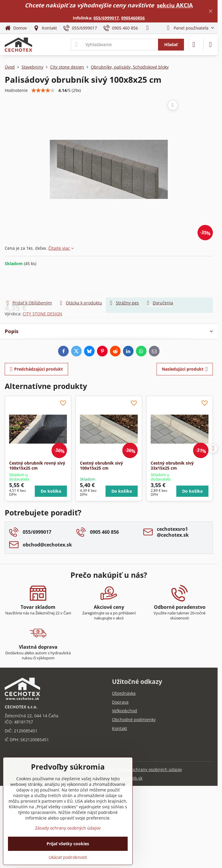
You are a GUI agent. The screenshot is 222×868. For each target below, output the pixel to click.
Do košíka (159, 283)
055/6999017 (106, 18)
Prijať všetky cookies (68, 844)
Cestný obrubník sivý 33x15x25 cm (172, 466)
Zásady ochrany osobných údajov (149, 769)
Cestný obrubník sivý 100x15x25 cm (101, 466)
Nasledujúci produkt (185, 369)
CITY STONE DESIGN (42, 314)
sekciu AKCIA (175, 5)
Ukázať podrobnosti (68, 857)
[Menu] (211, 45)
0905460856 (133, 18)
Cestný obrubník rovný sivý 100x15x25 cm (37, 466)
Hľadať (171, 44)
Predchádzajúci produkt (37, 369)
